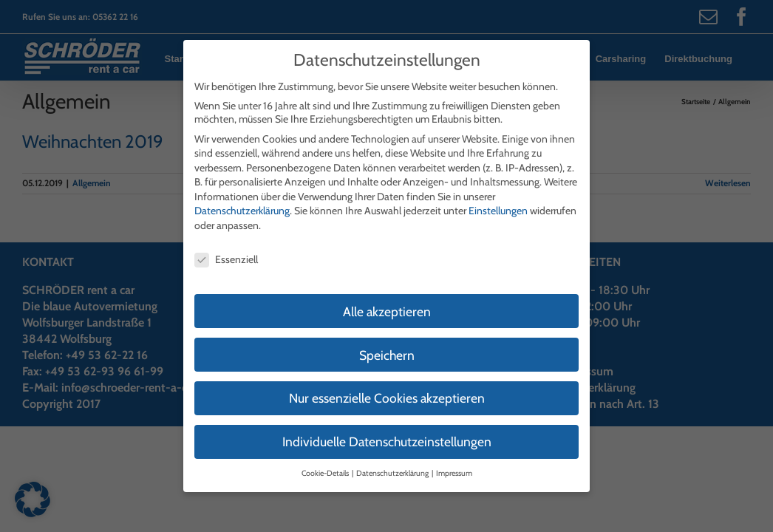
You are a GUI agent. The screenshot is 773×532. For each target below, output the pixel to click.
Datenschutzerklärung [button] (393, 461)
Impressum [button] (454, 461)
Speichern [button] (387, 342)
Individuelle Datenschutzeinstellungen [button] (387, 429)
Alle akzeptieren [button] (387, 298)
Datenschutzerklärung (242, 198)
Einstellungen (498, 198)
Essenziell (226, 246)
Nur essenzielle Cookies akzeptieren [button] (387, 385)
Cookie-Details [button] (326, 461)
